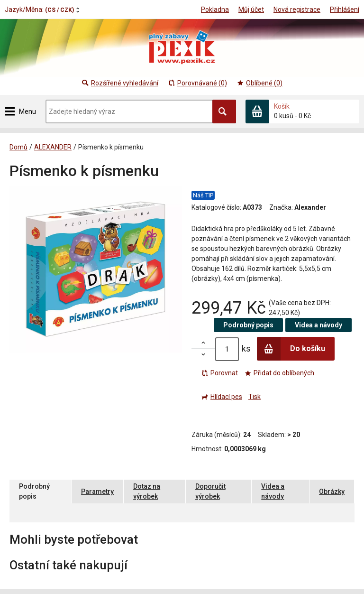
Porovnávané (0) (197, 83)
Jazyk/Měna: (39, 9)
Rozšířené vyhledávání (120, 83)
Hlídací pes (222, 397)
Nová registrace (297, 9)
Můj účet (251, 9)
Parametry (97, 492)
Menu (27, 111)
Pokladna (215, 9)
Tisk (255, 397)
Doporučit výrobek (210, 491)
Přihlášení (345, 9)
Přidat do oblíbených (279, 373)
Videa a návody (318, 325)
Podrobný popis (248, 325)
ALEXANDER (53, 147)
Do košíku (291, 349)
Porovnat (219, 373)
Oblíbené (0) (259, 83)
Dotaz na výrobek (147, 491)
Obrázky (332, 492)
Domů (18, 147)
